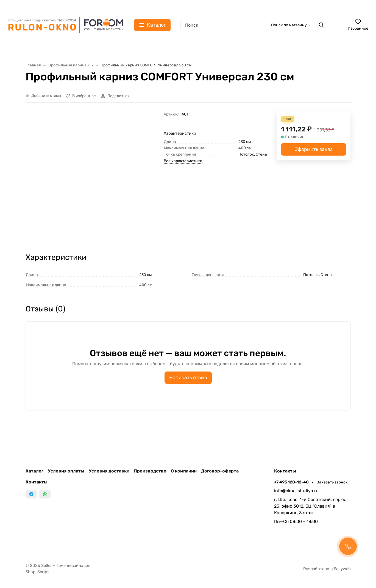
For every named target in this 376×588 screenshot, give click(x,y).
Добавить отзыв (46, 96)
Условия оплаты (66, 471)
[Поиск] (255, 25)
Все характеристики (183, 161)
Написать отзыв (188, 378)
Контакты (37, 482)
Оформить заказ (314, 149)
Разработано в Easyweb (327, 569)
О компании (184, 471)
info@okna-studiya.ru (296, 491)
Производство (150, 471)
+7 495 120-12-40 (292, 482)
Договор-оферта (220, 471)
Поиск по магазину (289, 25)
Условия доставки (109, 471)
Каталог (34, 471)
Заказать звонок (332, 482)
